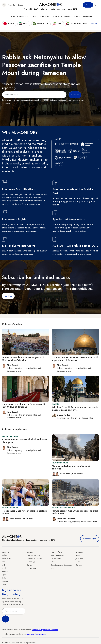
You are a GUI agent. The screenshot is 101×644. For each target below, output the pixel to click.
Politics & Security (18, 16)
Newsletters (12, 5)
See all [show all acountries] (94, 24)
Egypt (4, 575)
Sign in (97, 5)
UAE (4, 565)
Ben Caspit (66, 474)
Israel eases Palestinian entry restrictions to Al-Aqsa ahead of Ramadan (75, 359)
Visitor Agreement (58, 555)
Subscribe (88, 5)
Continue (8, 296)
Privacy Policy (56, 559)
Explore (76, 16)
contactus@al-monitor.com (36, 634)
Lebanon (5, 581)
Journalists (79, 559)
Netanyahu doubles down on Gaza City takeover (72, 467)
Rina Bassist (78, 474)
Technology (44, 16)
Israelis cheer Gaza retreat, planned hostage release (24, 512)
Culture (32, 16)
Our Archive (31, 568)
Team (78, 562)
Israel (4, 568)
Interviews (87, 16)
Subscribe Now (90, 539)
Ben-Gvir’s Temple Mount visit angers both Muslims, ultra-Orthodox (23, 359)
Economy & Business (61, 16)
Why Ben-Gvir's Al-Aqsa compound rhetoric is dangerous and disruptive (75, 409)
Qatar (4, 578)
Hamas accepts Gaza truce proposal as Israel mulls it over (75, 512)
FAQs (53, 562)
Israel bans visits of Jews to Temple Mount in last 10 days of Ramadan (24, 405)
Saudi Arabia (7, 559)
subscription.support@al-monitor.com (45, 630)
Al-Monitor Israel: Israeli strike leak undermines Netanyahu (25, 441)
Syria (4, 584)
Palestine (5, 571)
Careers (79, 565)
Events (20, 5)
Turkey (4, 555)
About (78, 555)
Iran (3, 562)
